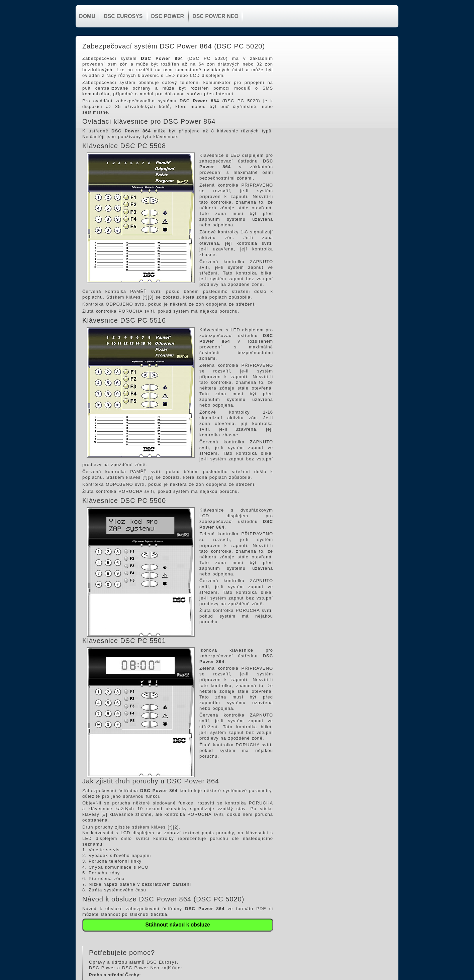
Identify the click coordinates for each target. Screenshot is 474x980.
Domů (86, 16)
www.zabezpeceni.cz (316, 101)
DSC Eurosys (122, 16)
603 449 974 (317, 89)
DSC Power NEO (215, 16)
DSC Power (167, 16)
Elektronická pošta (313, 95)
